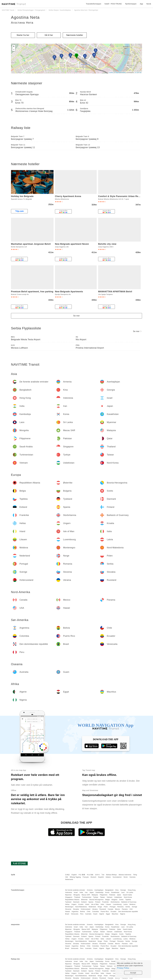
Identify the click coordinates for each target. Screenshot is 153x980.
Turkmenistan (87, 897)
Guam (95, 914)
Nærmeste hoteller (75, 35)
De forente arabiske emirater (75, 890)
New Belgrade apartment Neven (72, 244)
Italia (102, 904)
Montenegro (69, 907)
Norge (100, 907)
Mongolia (77, 895)
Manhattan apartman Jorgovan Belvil (31, 244)
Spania (91, 902)
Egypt (108, 914)
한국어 (98, 875)
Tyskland (68, 902)
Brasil (67, 914)
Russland (103, 909)
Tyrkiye (96, 897)
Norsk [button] (149, 4)
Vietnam (110, 897)
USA (131, 909)
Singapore (69, 897)
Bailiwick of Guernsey (129, 902)
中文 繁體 (82, 875)
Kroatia (81, 904)
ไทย (103, 875)
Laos (123, 892)
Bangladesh (109, 890)
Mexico (118, 909)
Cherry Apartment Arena (68, 196)
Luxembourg (117, 904)
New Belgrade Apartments (69, 292)
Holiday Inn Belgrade (22, 196)
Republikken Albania (72, 900)
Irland (87, 904)
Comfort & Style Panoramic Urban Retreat (121, 196)
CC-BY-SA (138, 73)
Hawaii (67, 912)
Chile (89, 912)
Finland (98, 902)
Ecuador (114, 912)
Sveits (121, 900)
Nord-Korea (128, 897)
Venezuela (75, 914)
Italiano (108, 877)
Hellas (67, 904)
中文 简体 (90, 875)
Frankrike (105, 902)
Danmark (76, 902)
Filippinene (104, 895)
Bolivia (83, 912)
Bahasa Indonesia (125, 875)
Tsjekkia (128, 900)
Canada (111, 909)
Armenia (90, 890)
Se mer (77, 316)
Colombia (96, 912)
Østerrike (84, 900)
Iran (86, 892)
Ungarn (74, 904)
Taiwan (102, 897)
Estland (84, 902)
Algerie (102, 914)
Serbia (128, 907)
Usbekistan (118, 897)
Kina (117, 890)
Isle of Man (95, 904)
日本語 (67, 875)
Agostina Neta (25, 17)
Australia (88, 914)
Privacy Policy (123, 968)
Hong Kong (132, 890)
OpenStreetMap (121, 73)
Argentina (75, 912)
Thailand (77, 897)
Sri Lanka (130, 892)
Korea (107, 892)
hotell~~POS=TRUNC (113, 4)
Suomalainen (117, 877)
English (74, 875)
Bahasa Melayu (112, 875)
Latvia (126, 904)
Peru (82, 914)
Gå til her (49, 35)
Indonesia (69, 892)
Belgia (107, 900)
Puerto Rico (105, 912)
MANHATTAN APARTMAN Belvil (115, 292)
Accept (133, 973)
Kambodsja (100, 892)
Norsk (126, 877)
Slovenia (68, 909)
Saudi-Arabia (127, 895)
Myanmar (68, 895)
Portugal (113, 907)
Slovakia (76, 909)
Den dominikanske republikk (128, 912)
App (141, 4)
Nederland (92, 907)
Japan (92, 892)
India (81, 892)
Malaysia (95, 895)
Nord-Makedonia (81, 907)
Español (101, 877)
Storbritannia (115, 902)
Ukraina (95, 909)
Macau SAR (86, 895)
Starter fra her (23, 35)
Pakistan (112, 895)
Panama (125, 909)
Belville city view (107, 244)
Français (86, 877)
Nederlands (69, 879)
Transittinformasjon (93, 4)
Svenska (133, 877)
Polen (106, 907)
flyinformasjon (131, 4)
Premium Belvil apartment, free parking (32, 292)
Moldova (132, 904)
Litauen (108, 904)
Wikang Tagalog (75, 877)
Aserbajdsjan (99, 890)
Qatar (119, 895)
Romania (120, 907)
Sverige (134, 907)
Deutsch (93, 877)
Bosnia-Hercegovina (97, 900)
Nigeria (123, 914)
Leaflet (111, 73)
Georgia (123, 890)
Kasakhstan (115, 892)
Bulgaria (115, 900)
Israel (76, 892)
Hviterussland (86, 909)
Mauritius (115, 914)
